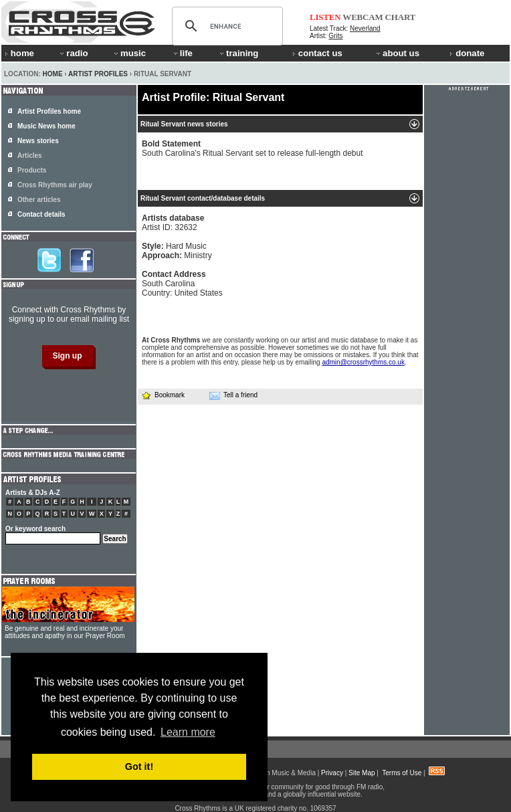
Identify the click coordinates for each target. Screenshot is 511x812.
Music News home (46, 126)
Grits (335, 36)
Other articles (39, 200)
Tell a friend (233, 395)
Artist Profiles (98, 74)
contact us (317, 53)
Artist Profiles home (49, 111)
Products (32, 170)
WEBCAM (363, 17)
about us (397, 53)
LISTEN (325, 17)
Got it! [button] (139, 767)
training (238, 53)
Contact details (41, 214)
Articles (30, 156)
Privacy (332, 773)
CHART (401, 17)
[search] (225, 26)
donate (467, 53)
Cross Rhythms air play (55, 185)
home (19, 53)
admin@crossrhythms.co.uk (363, 362)
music (129, 53)
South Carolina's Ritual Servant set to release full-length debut (252, 148)
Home (53, 74)
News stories (38, 141)
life (182, 53)
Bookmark (163, 395)
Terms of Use (402, 773)
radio (73, 53)
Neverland (365, 28)
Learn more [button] (188, 732)
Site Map (362, 773)
